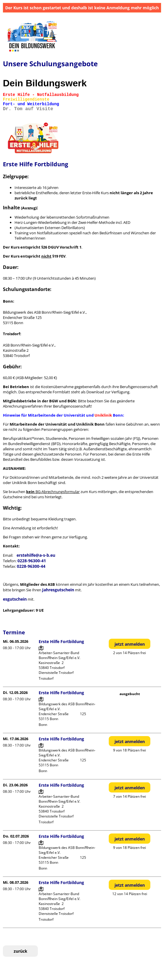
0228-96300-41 (32, 561)
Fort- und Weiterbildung (31, 104)
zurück (20, 951)
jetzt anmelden (130, 644)
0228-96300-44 (31, 566)
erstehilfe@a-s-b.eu (36, 555)
